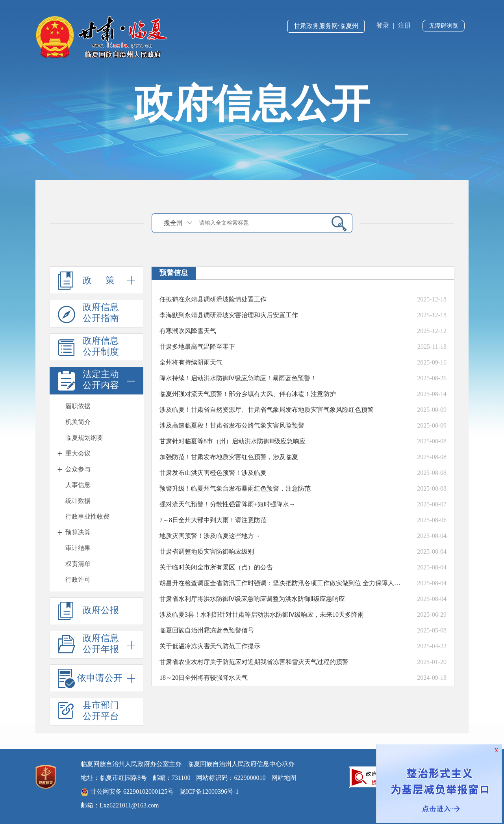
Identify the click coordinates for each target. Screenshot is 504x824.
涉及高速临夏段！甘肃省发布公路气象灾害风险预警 (232, 425)
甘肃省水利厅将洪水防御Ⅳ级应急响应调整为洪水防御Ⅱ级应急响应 (252, 599)
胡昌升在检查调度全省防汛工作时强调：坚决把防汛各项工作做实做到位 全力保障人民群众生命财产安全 (282, 583)
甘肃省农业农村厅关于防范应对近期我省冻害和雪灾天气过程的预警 (254, 662)
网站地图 (284, 778)
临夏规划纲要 (84, 438)
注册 (404, 25)
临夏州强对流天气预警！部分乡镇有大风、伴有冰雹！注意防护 (248, 394)
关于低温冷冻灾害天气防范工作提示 (210, 646)
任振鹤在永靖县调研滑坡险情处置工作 (213, 299)
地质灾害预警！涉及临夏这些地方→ (210, 536)
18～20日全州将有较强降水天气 (204, 678)
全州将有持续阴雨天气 (191, 362)
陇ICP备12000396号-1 (209, 791)
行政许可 (78, 579)
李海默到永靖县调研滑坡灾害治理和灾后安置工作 (229, 315)
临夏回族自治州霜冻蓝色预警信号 (207, 630)
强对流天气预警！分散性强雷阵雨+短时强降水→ (227, 504)
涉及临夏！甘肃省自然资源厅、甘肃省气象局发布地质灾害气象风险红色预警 (267, 410)
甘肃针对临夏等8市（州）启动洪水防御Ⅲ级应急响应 (233, 441)
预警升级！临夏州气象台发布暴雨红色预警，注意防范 (235, 488)
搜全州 (173, 223)
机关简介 (78, 422)
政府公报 (88, 611)
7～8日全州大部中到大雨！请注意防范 (213, 520)
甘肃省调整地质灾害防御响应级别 (207, 552)
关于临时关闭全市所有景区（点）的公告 (216, 567)
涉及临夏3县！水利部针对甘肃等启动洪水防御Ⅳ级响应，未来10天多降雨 (262, 615)
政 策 (96, 280)
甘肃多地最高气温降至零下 (197, 347)
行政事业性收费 (87, 516)
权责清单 (78, 564)
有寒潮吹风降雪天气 (188, 331)
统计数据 (78, 501)
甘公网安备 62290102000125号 (127, 792)
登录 (383, 25)
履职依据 (78, 406)
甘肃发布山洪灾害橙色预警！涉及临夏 (213, 473)
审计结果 (78, 548)
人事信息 (78, 485)
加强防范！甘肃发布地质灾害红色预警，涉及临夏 (229, 457)
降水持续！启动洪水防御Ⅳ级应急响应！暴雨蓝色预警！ (238, 378)
